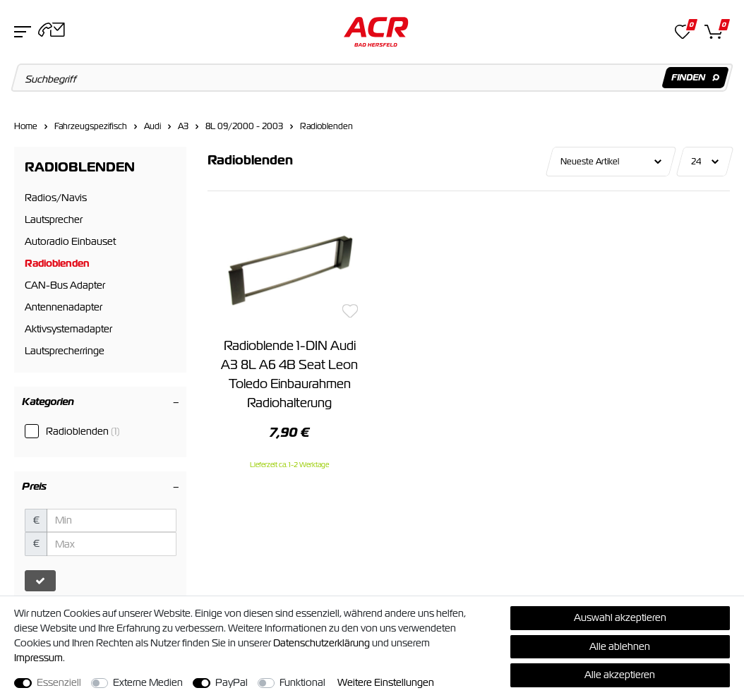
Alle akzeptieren (620, 675)
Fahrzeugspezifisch (91, 126)
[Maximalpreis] (112, 544)
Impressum (38, 658)
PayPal (232, 682)
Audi (152, 126)
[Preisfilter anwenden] (40, 581)
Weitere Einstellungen (386, 682)
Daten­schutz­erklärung (322, 643)
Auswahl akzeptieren (620, 617)
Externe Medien (148, 682)
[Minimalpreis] (112, 521)
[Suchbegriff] (372, 78)
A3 (183, 126)
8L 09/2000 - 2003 (244, 126)
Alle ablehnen (620, 646)
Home (26, 126)
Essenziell (59, 682)
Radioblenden (326, 126)
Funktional (302, 682)
